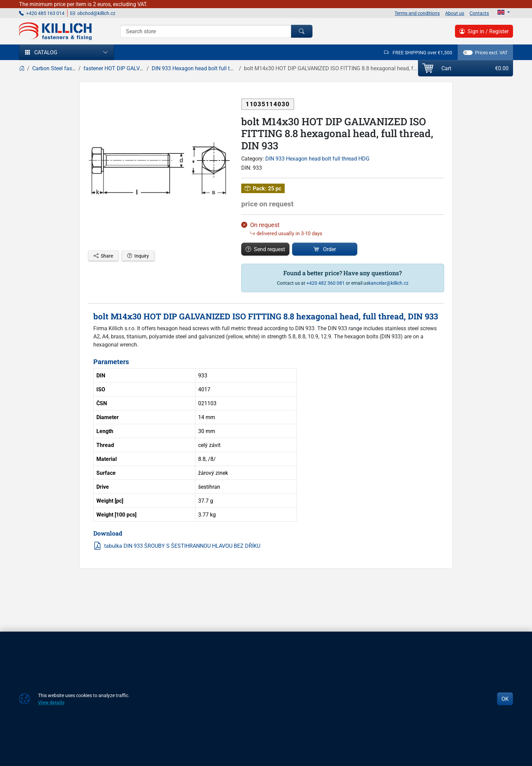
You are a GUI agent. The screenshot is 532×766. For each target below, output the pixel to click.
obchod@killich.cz (93, 13)
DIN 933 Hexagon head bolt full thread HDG (317, 158)
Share (103, 256)
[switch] (468, 53)
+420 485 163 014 (42, 13)
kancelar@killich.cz (388, 283)
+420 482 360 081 (326, 283)
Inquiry (138, 256)
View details (51, 702)
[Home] (22, 68)
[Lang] (504, 12)
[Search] (206, 31)
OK (505, 699)
